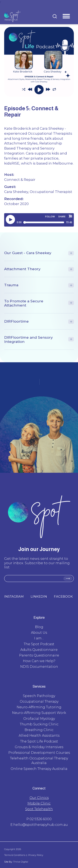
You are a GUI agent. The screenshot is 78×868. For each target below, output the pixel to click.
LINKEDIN (39, 596)
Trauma (11, 285)
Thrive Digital (20, 862)
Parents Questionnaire (39, 655)
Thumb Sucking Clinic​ (39, 724)
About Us (39, 633)
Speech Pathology (39, 696)
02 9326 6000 (41, 819)
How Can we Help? (39, 661)
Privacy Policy (36, 855)
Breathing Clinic (39, 730)
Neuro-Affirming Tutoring (39, 707)
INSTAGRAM (14, 596)
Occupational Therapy (39, 701)
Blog (39, 627)
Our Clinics (39, 798)
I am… (39, 638)
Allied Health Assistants (39, 736)
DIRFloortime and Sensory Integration (28, 340)
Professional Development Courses (39, 753)
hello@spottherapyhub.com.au (41, 825)
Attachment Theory (22, 269)
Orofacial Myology (39, 719)
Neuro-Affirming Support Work (39, 713)
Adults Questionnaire (39, 650)
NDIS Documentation (39, 667)
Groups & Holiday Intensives (39, 747)
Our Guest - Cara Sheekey (28, 253)
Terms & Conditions (15, 855)
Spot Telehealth (39, 809)
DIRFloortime (16, 321)
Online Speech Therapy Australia (39, 769)
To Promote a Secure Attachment (24, 303)
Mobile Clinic (39, 803)
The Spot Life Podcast (39, 741)
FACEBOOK (63, 596)
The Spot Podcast (39, 644)
